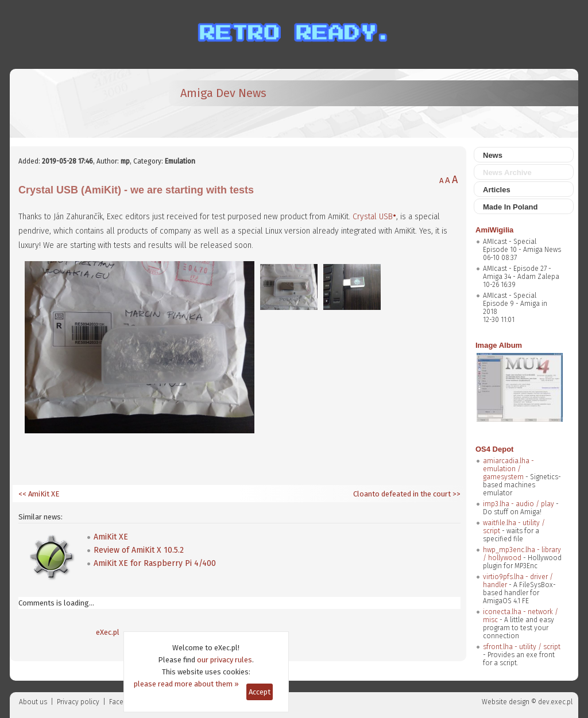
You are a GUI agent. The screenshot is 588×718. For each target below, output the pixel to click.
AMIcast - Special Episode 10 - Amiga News (522, 246)
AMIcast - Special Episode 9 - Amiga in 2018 (515, 304)
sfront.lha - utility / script (522, 647)
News (493, 155)
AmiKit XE (111, 537)
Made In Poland (510, 207)
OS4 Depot (494, 449)
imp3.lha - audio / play (519, 504)
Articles (497, 190)
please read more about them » (186, 684)
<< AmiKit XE (39, 494)
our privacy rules (225, 660)
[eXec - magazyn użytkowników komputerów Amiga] (79, 103)
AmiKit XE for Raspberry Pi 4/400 (155, 563)
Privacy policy (78, 702)
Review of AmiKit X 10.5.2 (139, 550)
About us (33, 702)
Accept (260, 692)
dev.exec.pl (555, 702)
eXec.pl (108, 632)
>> (456, 494)
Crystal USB (373, 217)
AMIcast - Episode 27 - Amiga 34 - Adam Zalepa (521, 273)
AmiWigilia (494, 230)
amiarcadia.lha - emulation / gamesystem (508, 469)
